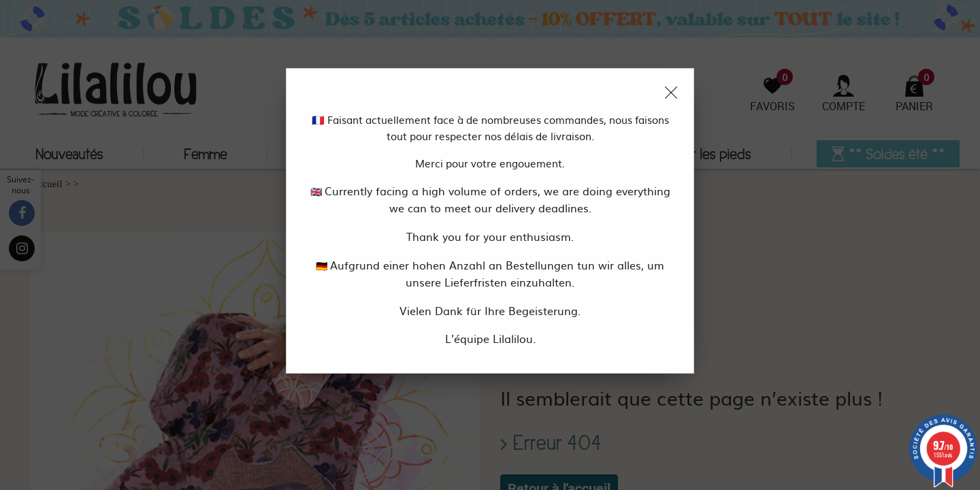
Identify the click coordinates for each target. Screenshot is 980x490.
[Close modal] (671, 93)
